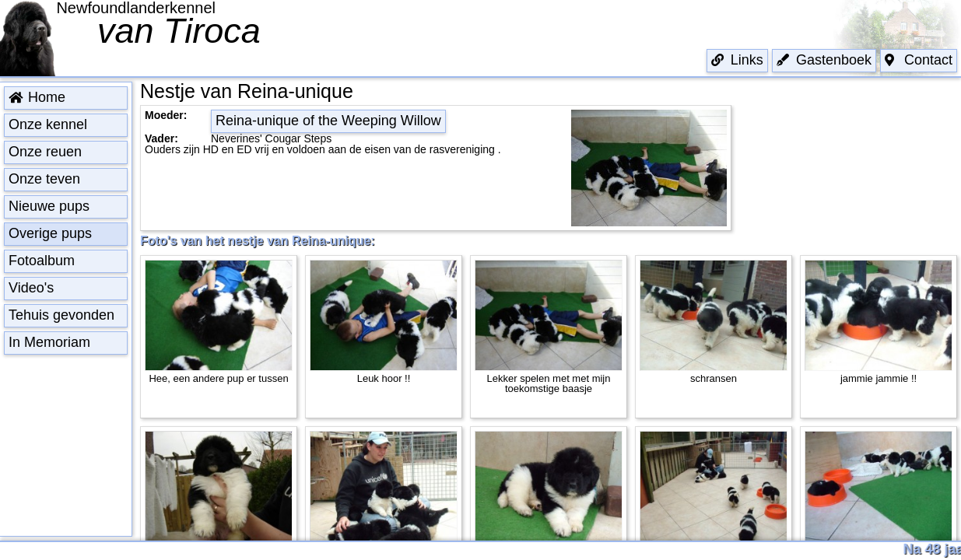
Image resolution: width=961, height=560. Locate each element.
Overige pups (50, 233)
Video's (31, 288)
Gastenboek (824, 60)
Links (737, 60)
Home (37, 97)
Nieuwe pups (49, 206)
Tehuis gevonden (61, 315)
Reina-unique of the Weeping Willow (328, 121)
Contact (919, 60)
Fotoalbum (42, 261)
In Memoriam (49, 342)
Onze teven (44, 179)
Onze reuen (45, 152)
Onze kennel (48, 124)
